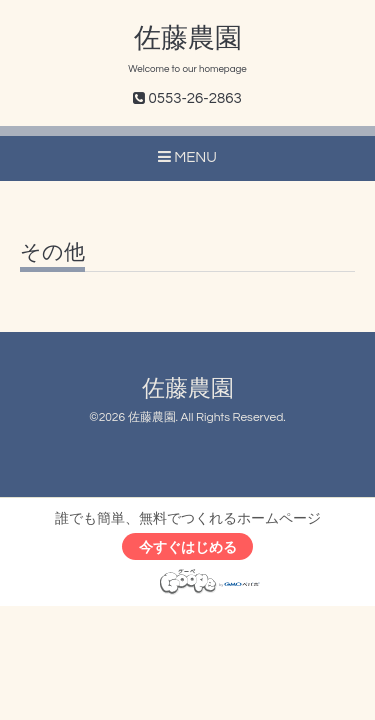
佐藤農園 (188, 39)
